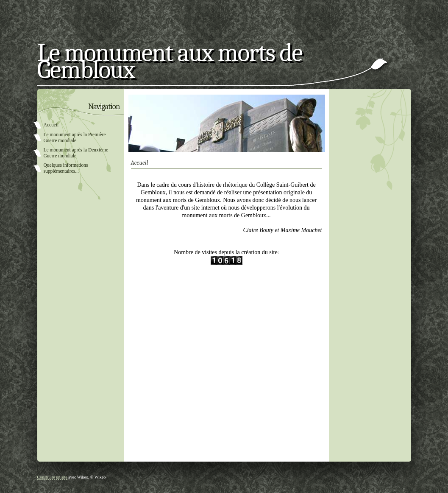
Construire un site (52, 477)
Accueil (51, 125)
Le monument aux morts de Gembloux (170, 64)
